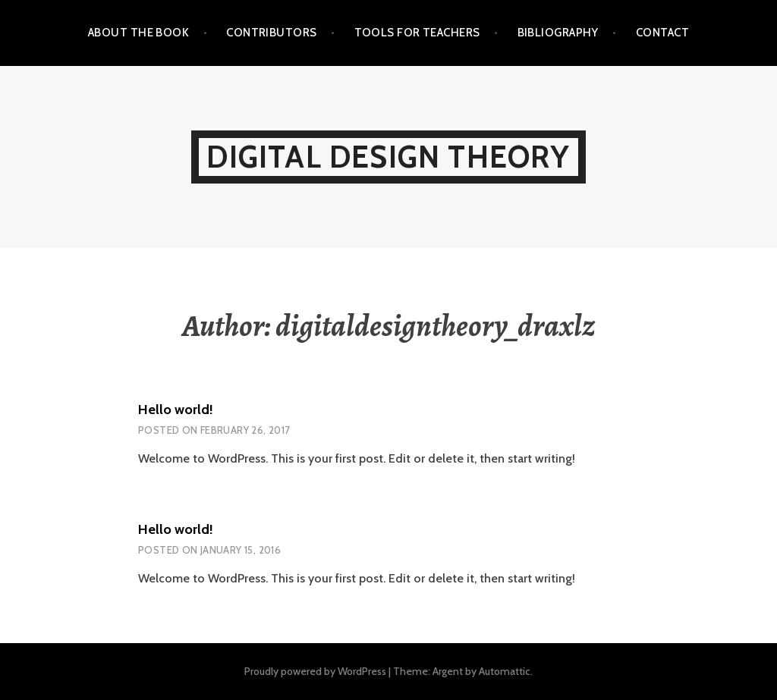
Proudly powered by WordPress (315, 671)
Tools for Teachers (417, 33)
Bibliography (558, 33)
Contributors (271, 33)
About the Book (138, 33)
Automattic (505, 671)
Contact (662, 33)
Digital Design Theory (388, 157)
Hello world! (176, 410)
